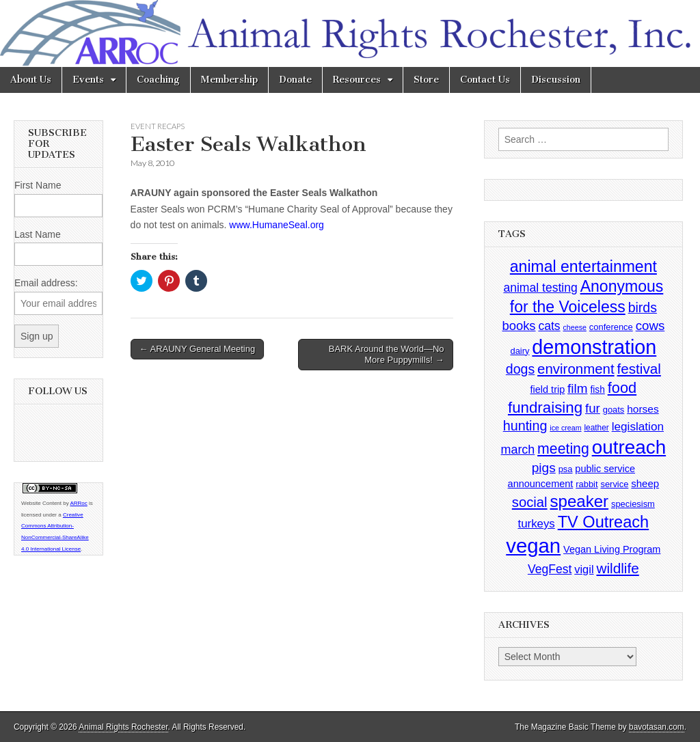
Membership (229, 80)
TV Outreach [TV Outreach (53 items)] (604, 522)
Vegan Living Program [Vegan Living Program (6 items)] (612, 549)
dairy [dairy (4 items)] (520, 351)
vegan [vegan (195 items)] (533, 546)
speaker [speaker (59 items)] (579, 501)
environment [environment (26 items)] (576, 369)
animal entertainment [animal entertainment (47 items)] (583, 266)
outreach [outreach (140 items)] (629, 447)
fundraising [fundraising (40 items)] (545, 408)
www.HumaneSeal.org (277, 225)
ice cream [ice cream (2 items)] (565, 428)
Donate (295, 80)
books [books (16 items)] (519, 326)
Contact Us (485, 80)
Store (426, 80)
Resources (357, 80)
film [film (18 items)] (577, 388)
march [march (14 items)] (518, 450)
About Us (31, 80)
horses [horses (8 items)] (643, 409)
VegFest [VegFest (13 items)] (550, 569)
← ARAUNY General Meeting (198, 349)
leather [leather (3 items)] (596, 428)
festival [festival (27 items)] (639, 369)
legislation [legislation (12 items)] (638, 426)
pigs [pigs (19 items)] (544, 468)
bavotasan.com (657, 727)
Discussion (556, 80)
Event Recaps (158, 126)
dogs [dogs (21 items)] (520, 369)
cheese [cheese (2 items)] (575, 327)
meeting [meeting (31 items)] (563, 449)
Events (88, 80)
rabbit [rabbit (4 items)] (587, 484)
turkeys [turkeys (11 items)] (537, 524)
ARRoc (78, 503)
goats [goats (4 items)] (614, 410)
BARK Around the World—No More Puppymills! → (387, 354)
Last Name (38, 234)
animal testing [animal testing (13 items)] (540, 288)
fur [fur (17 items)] (593, 408)
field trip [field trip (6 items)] (548, 389)
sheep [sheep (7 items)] (645, 483)
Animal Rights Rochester (123, 727)
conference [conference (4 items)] (611, 327)
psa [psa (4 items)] (566, 469)
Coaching (158, 80)
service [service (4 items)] (614, 484)
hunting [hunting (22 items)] (525, 426)
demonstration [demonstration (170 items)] (594, 347)
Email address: (46, 283)
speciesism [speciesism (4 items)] (633, 504)
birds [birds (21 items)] (643, 307)
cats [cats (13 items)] (549, 326)
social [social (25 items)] (530, 502)
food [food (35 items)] (622, 388)
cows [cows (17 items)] (650, 326)
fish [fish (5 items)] (597, 390)
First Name (38, 185)
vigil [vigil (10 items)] (584, 569)
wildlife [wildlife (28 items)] (617, 568)
